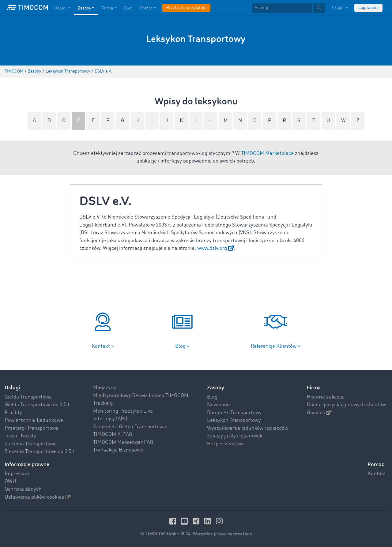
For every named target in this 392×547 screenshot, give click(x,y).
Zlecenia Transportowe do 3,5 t (40, 452)
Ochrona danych (23, 489)
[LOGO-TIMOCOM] (28, 8)
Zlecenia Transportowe (31, 444)
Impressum (18, 474)
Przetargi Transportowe (32, 428)
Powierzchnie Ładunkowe (34, 420)
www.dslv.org (212, 248)
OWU (10, 482)
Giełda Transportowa (28, 397)
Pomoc (376, 465)
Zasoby (216, 388)
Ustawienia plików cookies (38, 497)
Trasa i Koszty (20, 436)
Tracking (103, 403)
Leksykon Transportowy (234, 420)
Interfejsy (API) (110, 419)
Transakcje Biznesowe (118, 450)
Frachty (13, 413)
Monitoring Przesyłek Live (123, 411)
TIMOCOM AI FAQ (113, 435)
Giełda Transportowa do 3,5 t (37, 405)
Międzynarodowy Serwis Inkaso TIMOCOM (141, 396)
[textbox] (289, 8)
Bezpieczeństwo (225, 444)
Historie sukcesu (326, 397)
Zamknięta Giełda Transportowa (130, 427)
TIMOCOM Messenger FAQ (123, 442)
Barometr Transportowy (234, 413)
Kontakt (377, 474)
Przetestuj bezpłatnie (186, 8)
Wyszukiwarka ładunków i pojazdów (248, 428)
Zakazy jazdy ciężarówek (235, 436)
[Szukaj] (282, 8)
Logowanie (368, 8)
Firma (314, 388)
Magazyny (105, 388)
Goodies (319, 413)
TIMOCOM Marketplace (267, 154)
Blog (212, 397)
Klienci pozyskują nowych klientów (346, 405)
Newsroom (219, 405)
